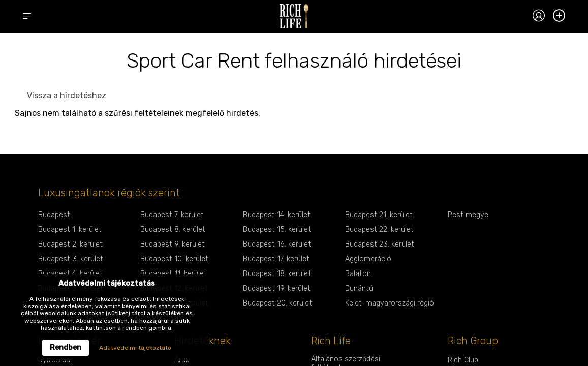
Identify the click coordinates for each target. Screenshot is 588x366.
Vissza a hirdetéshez (67, 95)
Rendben (66, 347)
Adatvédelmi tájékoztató (135, 348)
